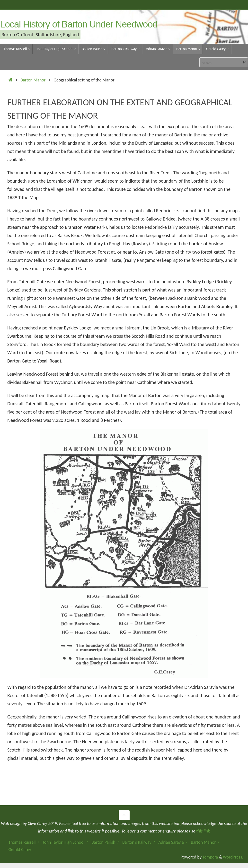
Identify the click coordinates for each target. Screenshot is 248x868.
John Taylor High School (64, 842)
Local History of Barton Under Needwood (79, 24)
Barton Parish (103, 842)
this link (203, 831)
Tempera (210, 857)
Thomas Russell (22, 842)
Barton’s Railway (137, 842)
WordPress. (233, 857)
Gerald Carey (20, 850)
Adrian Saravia (171, 842)
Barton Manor (33, 80)
